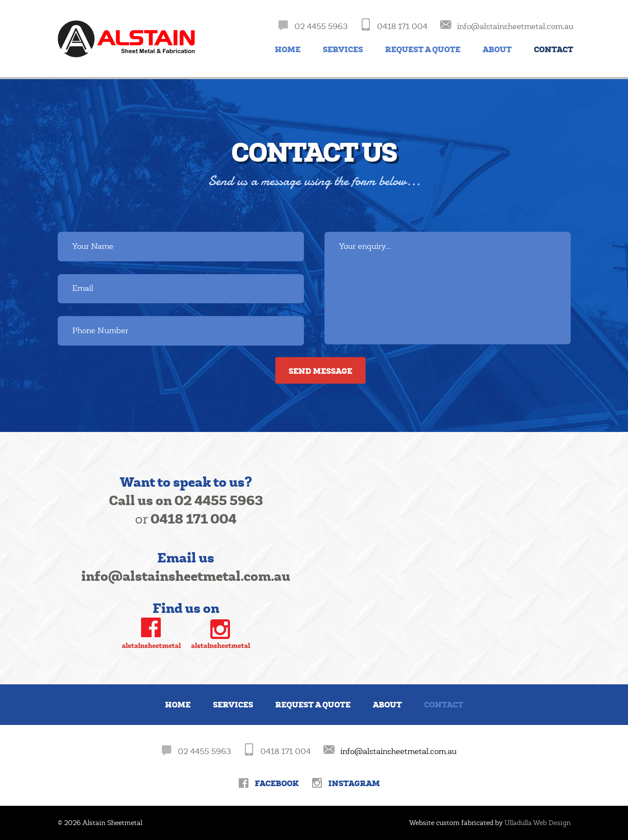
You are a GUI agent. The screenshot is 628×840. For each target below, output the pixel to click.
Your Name (93, 246)
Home (288, 49)
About (497, 49)
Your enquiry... (365, 246)
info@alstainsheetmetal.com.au (398, 751)
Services (343, 49)
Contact (554, 49)
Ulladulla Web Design (538, 823)
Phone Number (100, 331)
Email (83, 288)
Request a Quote (423, 49)
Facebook (277, 783)
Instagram (354, 783)
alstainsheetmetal (151, 646)
